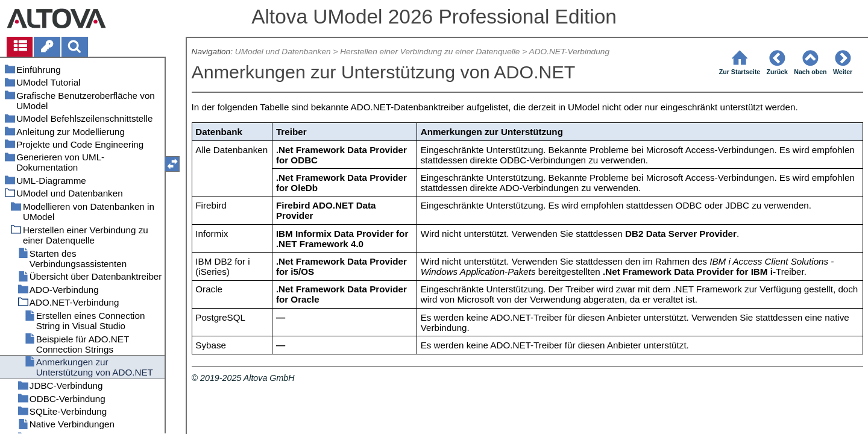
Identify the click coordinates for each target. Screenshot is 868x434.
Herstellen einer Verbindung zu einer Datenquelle (430, 52)
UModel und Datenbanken (283, 52)
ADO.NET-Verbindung (570, 52)
